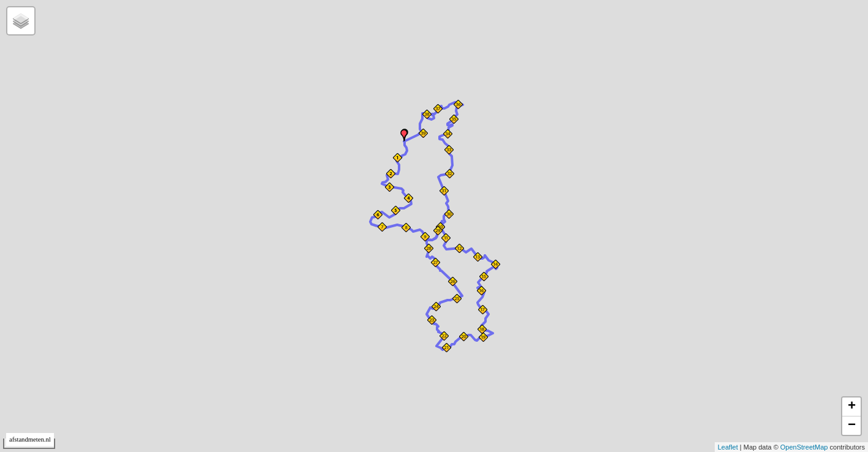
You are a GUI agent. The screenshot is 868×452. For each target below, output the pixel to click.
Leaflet (728, 447)
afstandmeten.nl (30, 439)
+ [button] (852, 407)
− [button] (852, 426)
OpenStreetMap (804, 447)
